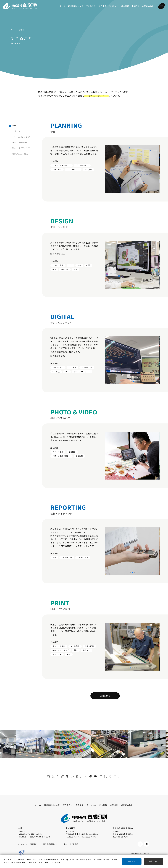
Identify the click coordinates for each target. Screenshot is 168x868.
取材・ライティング (21, 148)
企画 (14, 125)
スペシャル (114, 6)
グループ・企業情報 (29, 844)
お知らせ (136, 6)
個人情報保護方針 (50, 844)
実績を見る (105, 696)
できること (91, 6)
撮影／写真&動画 (20, 142)
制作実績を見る (58, 260)
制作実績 (103, 6)
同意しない (153, 861)
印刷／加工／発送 (20, 154)
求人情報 (125, 6)
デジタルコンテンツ (21, 137)
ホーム (62, 6)
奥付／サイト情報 (71, 844)
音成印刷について (76, 6)
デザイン (16, 131)
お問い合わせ (148, 6)
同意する (132, 861)
